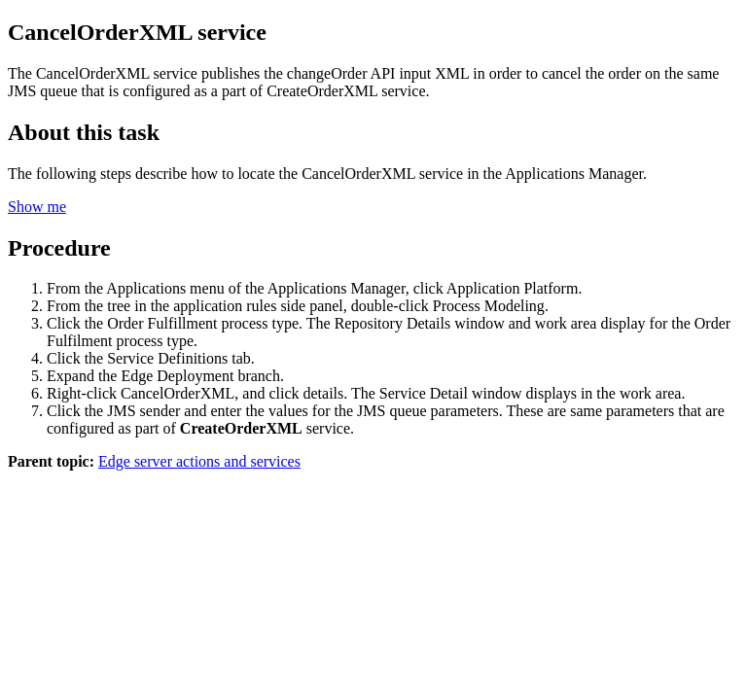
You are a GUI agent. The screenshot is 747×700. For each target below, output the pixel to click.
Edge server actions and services (199, 461)
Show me (37, 207)
